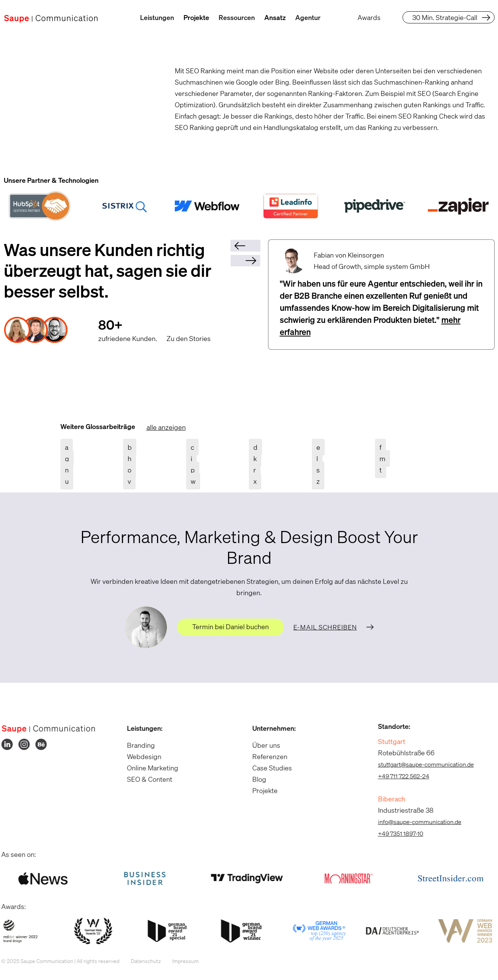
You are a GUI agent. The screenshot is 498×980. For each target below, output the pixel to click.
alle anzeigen (166, 427)
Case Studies (267, 768)
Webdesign (139, 756)
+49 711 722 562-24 (398, 776)
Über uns (261, 745)
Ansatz (275, 17)
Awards (369, 17)
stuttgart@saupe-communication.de (421, 764)
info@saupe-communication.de (414, 822)
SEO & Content (144, 779)
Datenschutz (141, 961)
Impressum (180, 961)
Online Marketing (147, 768)
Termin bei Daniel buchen (230, 627)
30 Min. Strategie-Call (445, 17)
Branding (136, 745)
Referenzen (265, 756)
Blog (254, 779)
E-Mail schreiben (325, 627)
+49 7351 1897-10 (395, 833)
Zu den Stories (189, 338)
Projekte (196, 17)
